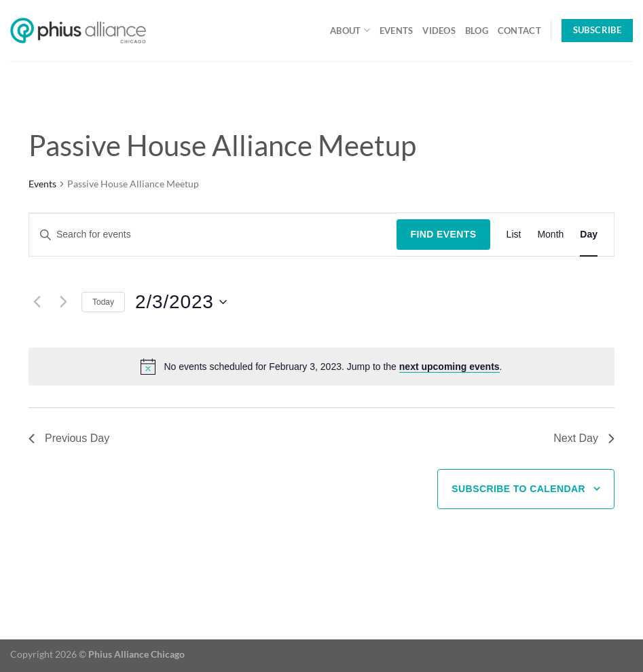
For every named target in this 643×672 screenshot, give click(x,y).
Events (397, 31)
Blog (477, 31)
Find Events (443, 234)
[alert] (333, 367)
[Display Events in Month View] (550, 235)
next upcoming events (449, 367)
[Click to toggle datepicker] (181, 302)
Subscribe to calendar (518, 489)
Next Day (584, 438)
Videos (439, 31)
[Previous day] (37, 302)
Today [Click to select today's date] (103, 302)
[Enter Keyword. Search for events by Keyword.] (213, 235)
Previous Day (69, 438)
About (350, 30)
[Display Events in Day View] (589, 235)
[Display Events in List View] (514, 235)
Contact (519, 31)
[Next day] (63, 302)
